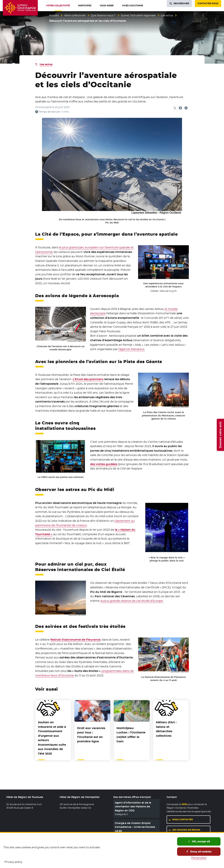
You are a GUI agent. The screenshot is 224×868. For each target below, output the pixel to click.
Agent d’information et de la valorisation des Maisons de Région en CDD (133, 807)
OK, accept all (199, 841)
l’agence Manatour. (132, 349)
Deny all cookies (199, 852)
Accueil (54, 15)
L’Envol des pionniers (88, 379)
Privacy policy (13, 862)
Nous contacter (183, 819)
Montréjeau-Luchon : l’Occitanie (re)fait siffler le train (131, 735)
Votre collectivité (75, 15)
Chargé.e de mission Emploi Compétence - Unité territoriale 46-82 (135, 827)
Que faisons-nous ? (103, 15)
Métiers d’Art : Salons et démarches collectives (166, 729)
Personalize (199, 858)
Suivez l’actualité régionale (138, 15)
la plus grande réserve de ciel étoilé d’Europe (132, 601)
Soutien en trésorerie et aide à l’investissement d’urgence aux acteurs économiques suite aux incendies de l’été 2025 (52, 738)
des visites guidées (104, 464)
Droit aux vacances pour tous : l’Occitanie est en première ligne (91, 735)
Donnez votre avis (220, 435)
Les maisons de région (186, 830)
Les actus (167, 15)
